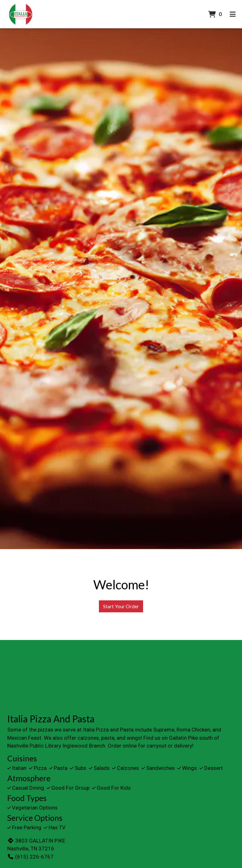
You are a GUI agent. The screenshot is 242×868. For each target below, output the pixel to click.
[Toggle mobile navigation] (233, 14)
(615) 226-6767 (30, 857)
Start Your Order (121, 606)
